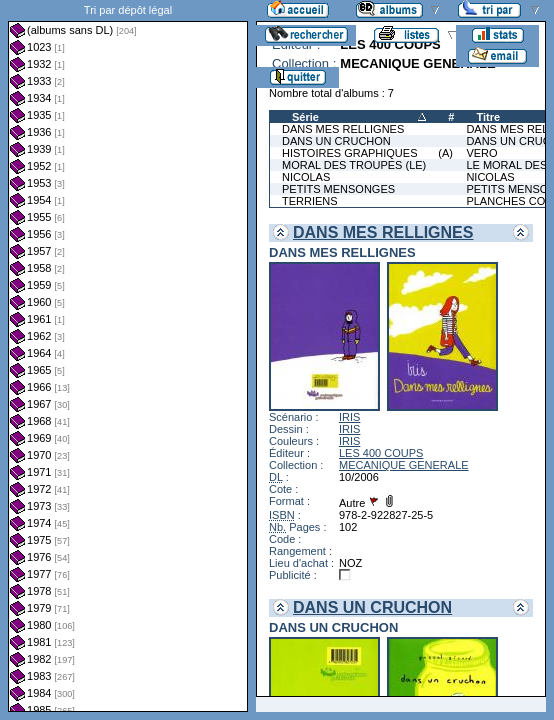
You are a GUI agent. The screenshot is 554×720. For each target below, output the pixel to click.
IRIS (349, 417)
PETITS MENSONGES (338, 189)
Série (305, 117)
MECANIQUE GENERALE (404, 465)
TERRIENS (310, 201)
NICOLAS (306, 177)
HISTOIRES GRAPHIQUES (350, 153)
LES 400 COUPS (381, 453)
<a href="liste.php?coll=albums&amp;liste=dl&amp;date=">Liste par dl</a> (128, 356)
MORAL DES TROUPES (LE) (354, 165)
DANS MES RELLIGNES (343, 129)
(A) (445, 153)
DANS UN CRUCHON (336, 141)
